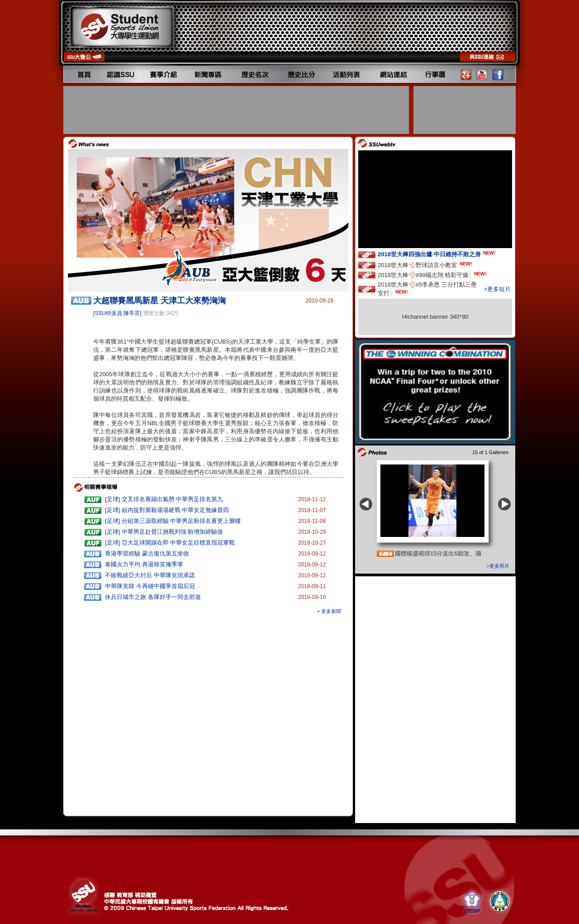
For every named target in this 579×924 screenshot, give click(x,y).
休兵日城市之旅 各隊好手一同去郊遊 (153, 597)
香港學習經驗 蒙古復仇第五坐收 (147, 553)
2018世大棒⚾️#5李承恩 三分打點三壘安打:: (427, 289)
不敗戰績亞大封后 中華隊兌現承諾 (150, 575)
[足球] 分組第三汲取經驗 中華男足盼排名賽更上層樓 (173, 521)
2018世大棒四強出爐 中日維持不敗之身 (437, 254)
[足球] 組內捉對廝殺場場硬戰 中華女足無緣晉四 (167, 510)
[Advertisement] (237, 110)
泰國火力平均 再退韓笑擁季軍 (144, 564)
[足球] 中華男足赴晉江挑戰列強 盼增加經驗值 (164, 532)
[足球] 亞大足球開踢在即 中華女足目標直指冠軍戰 (170, 543)
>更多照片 (498, 566)
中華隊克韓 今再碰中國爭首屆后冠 (150, 586)
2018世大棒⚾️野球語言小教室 (426, 265)
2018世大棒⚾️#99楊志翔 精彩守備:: (433, 275)
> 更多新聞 (329, 611)
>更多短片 (497, 289)
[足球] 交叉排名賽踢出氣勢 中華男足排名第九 (164, 499)
